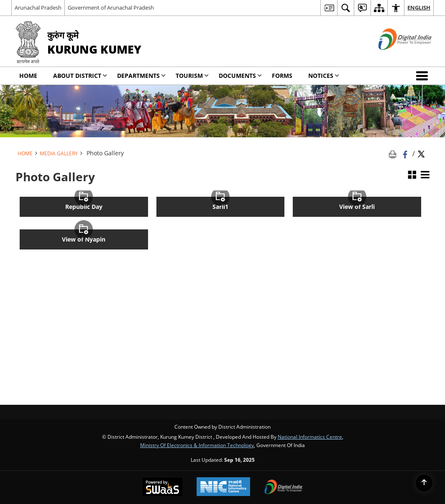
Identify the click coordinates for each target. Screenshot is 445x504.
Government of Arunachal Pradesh (111, 8)
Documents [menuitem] (240, 76)
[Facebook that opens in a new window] (406, 154)
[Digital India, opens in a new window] (284, 488)
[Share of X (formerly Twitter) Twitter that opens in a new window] (421, 154)
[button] (424, 76)
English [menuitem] (419, 8)
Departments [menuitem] (141, 76)
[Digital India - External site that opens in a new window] (395, 57)
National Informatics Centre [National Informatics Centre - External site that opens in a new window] (310, 437)
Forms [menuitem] (282, 76)
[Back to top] (424, 483)
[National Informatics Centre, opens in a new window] (223, 487)
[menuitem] (329, 8)
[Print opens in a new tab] (394, 154)
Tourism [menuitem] (192, 76)
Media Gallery (59, 153)
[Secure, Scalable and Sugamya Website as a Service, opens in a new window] (162, 488)
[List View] (425, 175)
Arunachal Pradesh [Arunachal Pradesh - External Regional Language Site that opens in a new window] (38, 8)
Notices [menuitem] (324, 76)
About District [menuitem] (80, 76)
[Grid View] (412, 175)
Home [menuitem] (28, 76)
